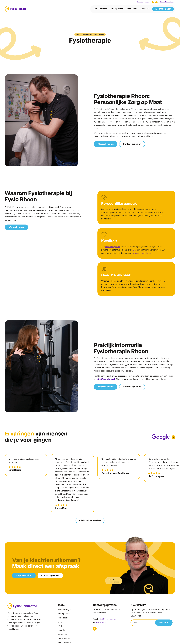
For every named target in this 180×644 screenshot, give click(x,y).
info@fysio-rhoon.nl (108, 619)
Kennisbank (132, 9)
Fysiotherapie (99, 34)
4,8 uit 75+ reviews (167, 2)
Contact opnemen (132, 144)
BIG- (135, 250)
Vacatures (62, 634)
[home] (15, 9)
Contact (145, 9)
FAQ (147, 2)
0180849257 (102, 622)
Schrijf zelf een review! (90, 521)
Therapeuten (117, 9)
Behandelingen (101, 9)
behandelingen (87, 34)
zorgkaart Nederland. (141, 253)
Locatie (140, 2)
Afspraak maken (163, 9)
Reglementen (64, 638)
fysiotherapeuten (113, 247)
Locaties (62, 630)
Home (78, 34)
